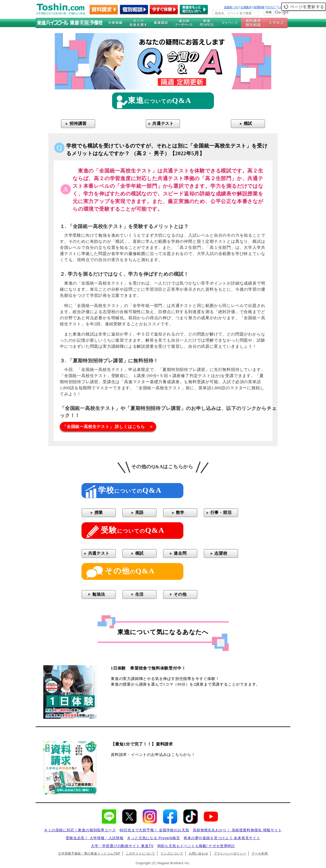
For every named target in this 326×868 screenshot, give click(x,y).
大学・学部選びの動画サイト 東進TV (122, 846)
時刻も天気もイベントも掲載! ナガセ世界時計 (196, 846)
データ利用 (260, 853)
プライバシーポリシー (230, 853)
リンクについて (172, 853)
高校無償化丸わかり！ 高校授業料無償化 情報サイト (237, 830)
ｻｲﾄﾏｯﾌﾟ (271, 7)
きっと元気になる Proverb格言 (153, 838)
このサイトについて (140, 853)
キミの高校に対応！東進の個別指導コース (80, 830)
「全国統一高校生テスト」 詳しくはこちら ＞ (108, 427)
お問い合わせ (199, 853)
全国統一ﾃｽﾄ (231, 7)
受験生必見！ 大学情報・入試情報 (95, 838)
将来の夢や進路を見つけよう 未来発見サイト (222, 838)
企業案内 (246, 7)
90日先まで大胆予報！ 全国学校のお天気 (154, 830)
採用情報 (259, 7)
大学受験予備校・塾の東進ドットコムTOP (89, 853)
